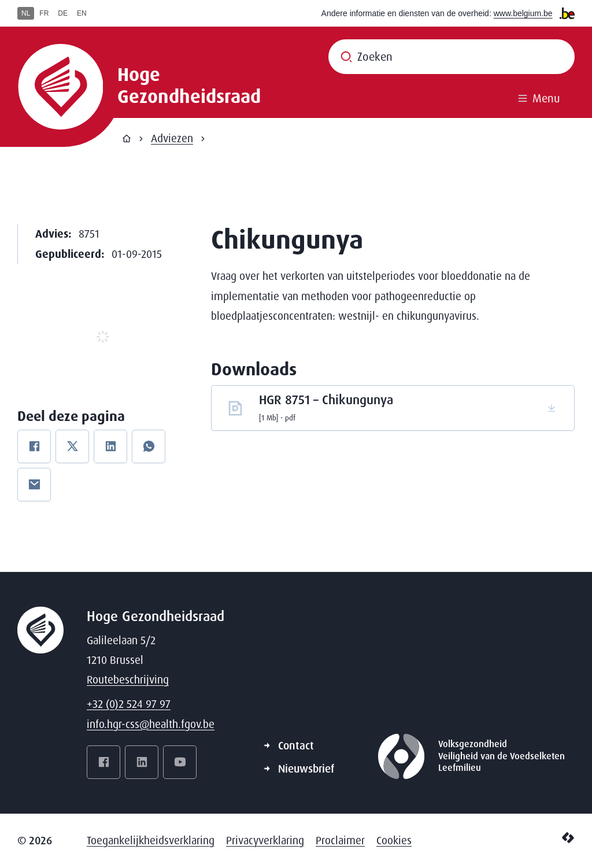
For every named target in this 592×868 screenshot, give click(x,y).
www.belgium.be (523, 13)
